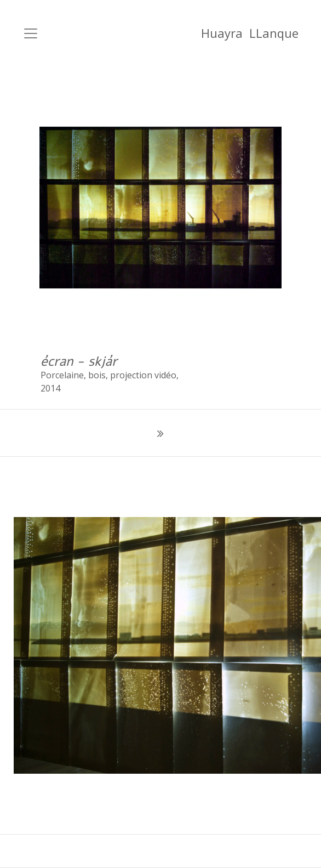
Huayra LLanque (250, 33)
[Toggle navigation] (31, 33)
